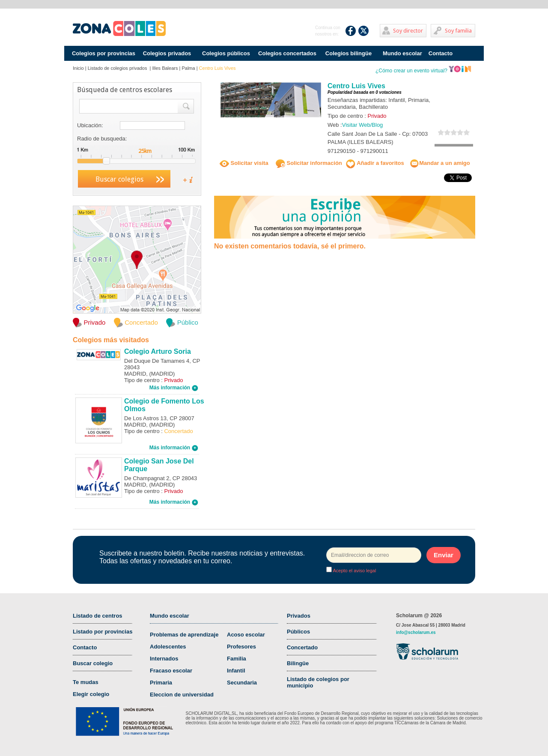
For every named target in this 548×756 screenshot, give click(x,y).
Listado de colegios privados (118, 68)
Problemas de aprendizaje (184, 635)
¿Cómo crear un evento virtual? (423, 71)
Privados (299, 616)
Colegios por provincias (104, 53)
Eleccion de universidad (182, 695)
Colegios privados (167, 53)
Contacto (441, 53)
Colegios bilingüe (348, 53)
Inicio (78, 68)
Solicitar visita (244, 163)
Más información (174, 388)
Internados (164, 659)
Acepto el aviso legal (354, 571)
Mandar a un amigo (440, 163)
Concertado (302, 647)
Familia (237, 659)
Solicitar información (309, 163)
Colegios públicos (226, 53)
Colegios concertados (287, 53)
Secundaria (242, 683)
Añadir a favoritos (375, 163)
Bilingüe (298, 663)
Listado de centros (98, 616)
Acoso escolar (246, 635)
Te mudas (86, 682)
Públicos (298, 632)
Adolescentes (168, 647)
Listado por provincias (103, 632)
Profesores (241, 647)
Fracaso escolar (171, 671)
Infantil (236, 671)
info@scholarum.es (416, 632)
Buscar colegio (93, 663)
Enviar (444, 555)
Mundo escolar (402, 53)
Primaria (161, 683)
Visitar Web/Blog (363, 125)
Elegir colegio (91, 694)
